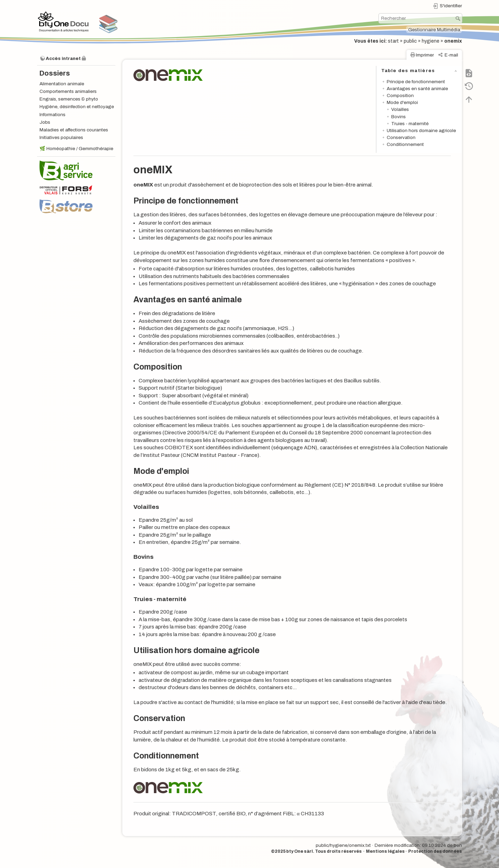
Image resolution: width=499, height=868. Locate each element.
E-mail (451, 55)
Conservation (401, 137)
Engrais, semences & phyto (69, 99)
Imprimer (425, 55)
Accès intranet (63, 58)
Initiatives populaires (61, 137)
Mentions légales (385, 851)
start (393, 41)
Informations (52, 115)
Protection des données (435, 851)
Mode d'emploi (402, 102)
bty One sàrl (300, 851)
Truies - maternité (410, 124)
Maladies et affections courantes (74, 130)
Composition (400, 96)
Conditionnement (405, 144)
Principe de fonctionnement (416, 82)
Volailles (400, 109)
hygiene (431, 41)
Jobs (45, 122)
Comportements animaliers (68, 91)
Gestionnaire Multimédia (434, 30)
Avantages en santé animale (417, 89)
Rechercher (459, 18)
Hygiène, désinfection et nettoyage (77, 107)
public (410, 41)
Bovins (399, 117)
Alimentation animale (62, 84)
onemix (453, 41)
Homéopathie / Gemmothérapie (80, 149)
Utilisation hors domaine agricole (421, 131)
